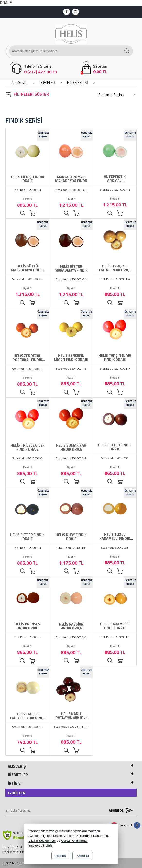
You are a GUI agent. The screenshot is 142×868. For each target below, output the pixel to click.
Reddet (61, 856)
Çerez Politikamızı (74, 841)
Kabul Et (83, 856)
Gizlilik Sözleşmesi (42, 841)
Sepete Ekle (32, 213)
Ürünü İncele (22, 213)
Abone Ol (120, 810)
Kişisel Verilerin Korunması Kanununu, (81, 836)
